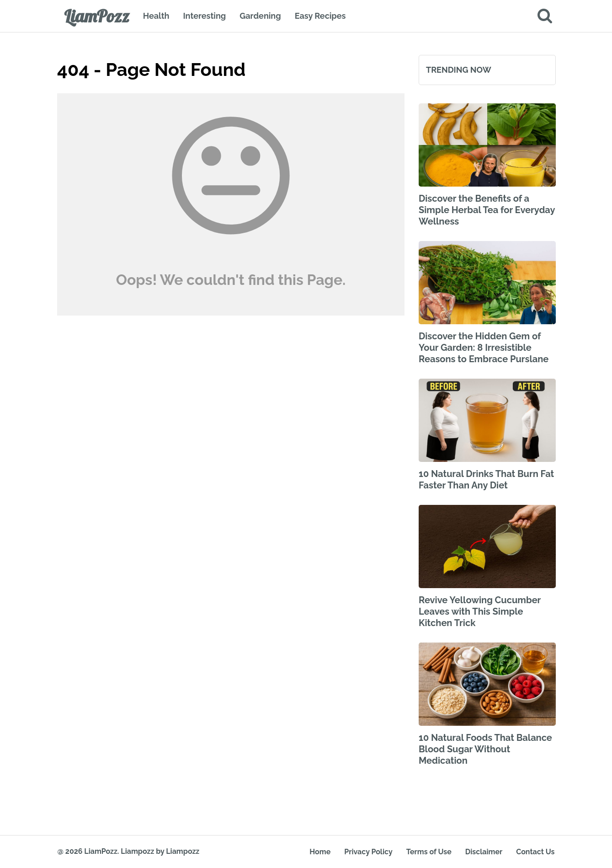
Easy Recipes (320, 16)
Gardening (260, 16)
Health (156, 16)
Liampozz (137, 851)
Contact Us (535, 852)
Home (320, 852)
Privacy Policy (368, 852)
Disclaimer (484, 852)
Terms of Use (429, 852)
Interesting (204, 16)
